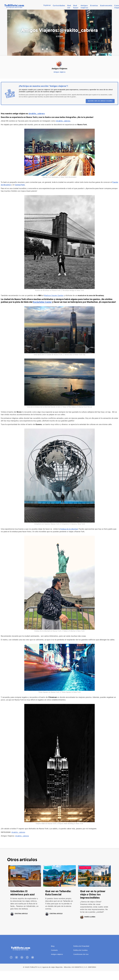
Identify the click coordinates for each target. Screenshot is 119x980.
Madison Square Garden (54, 296)
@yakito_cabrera (37, 114)
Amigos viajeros (84, 7)
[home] (14, 7)
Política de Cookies (80, 960)
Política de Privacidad (81, 956)
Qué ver (69, 7)
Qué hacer (76, 7)
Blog (53, 956)
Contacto (54, 960)
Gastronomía (106, 5)
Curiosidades (59, 5)
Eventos (94, 5)
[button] (47, 5)
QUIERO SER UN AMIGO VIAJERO (100, 101)
